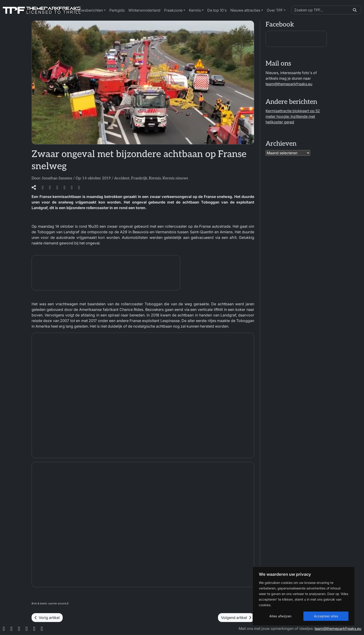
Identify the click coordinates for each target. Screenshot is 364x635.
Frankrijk (139, 178)
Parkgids (117, 10)
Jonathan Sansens (57, 178)
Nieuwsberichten (88, 10)
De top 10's (217, 10)
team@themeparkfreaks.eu (289, 84)
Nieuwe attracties (245, 10)
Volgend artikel (236, 618)
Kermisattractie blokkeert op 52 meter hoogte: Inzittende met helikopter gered (293, 116)
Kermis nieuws (175, 178)
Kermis (195, 10)
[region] (304, 596)
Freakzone (173, 10)
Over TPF (275, 10)
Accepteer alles (326, 616)
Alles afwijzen (280, 616)
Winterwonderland (144, 10)
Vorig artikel (47, 618)
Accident (122, 178)
